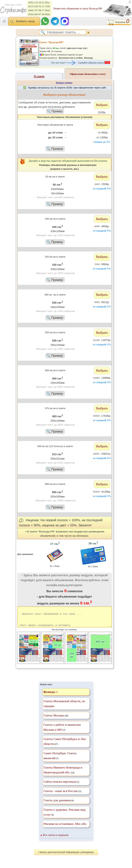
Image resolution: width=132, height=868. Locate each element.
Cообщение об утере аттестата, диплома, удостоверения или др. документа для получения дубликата (55, 107)
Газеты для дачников (57, 805)
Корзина (119, 22)
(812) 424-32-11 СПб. (39, 6)
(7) (62, 732)
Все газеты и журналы (56, 839)
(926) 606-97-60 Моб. (39, 14)
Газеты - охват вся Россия (60, 795)
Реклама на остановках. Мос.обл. (65, 828)
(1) (61, 786)
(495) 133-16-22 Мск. (39, 3)
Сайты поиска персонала (60, 786)
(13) (63, 774)
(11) (62, 795)
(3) (65, 817)
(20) (56, 720)
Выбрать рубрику (64, 83)
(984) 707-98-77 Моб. (39, 10)
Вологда (49, 696)
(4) (59, 805)
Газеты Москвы (54, 720)
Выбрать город (24, 21)
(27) (65, 746)
